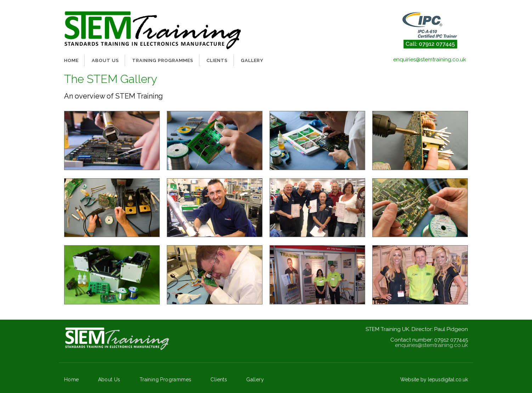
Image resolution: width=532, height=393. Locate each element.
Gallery (252, 60)
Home (71, 60)
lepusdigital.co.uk (448, 380)
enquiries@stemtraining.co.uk (430, 60)
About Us (105, 60)
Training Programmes (163, 60)
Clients (217, 60)
